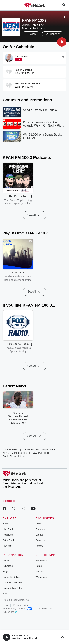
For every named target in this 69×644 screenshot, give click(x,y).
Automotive (41, 560)
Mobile (39, 571)
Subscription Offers (13, 588)
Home (39, 566)
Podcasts (8, 535)
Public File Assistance (14, 456)
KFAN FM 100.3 (20, 636)
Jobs (5, 594)
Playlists (7, 546)
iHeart (6, 524)
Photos (39, 546)
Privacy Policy (21, 605)
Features (40, 529)
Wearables (41, 577)
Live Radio (8, 529)
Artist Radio (9, 540)
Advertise (8, 566)
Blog (5, 571)
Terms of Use (45, 609)
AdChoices (10, 612)
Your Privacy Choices (18, 609)
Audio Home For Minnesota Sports (35, 638)
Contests (40, 540)
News (39, 524)
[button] (62, 42)
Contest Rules (10, 450)
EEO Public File (41, 453)
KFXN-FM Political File (15, 453)
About (6, 560)
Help (5, 605)
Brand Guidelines (12, 577)
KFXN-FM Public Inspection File (40, 450)
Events (39, 535)
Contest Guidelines (13, 582)
